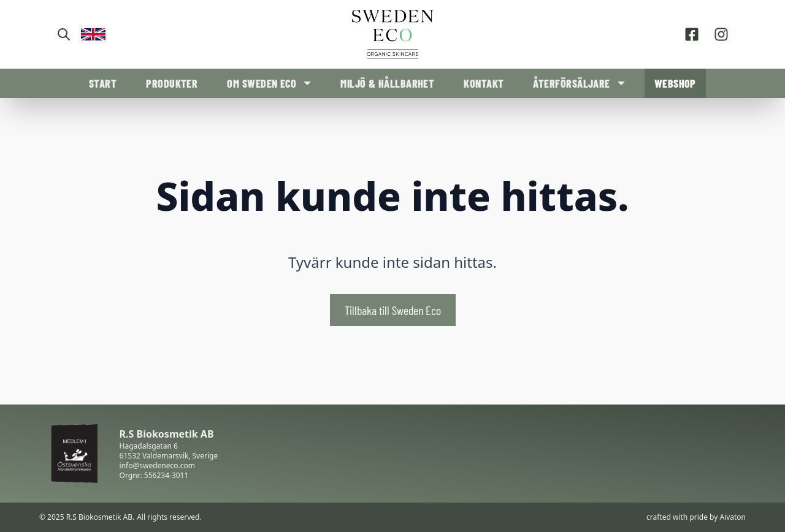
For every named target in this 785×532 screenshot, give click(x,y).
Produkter (172, 83)
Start (103, 83)
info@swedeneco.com (157, 465)
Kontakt (484, 83)
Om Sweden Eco (262, 83)
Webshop (675, 83)
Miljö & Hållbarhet (387, 83)
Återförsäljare (571, 83)
